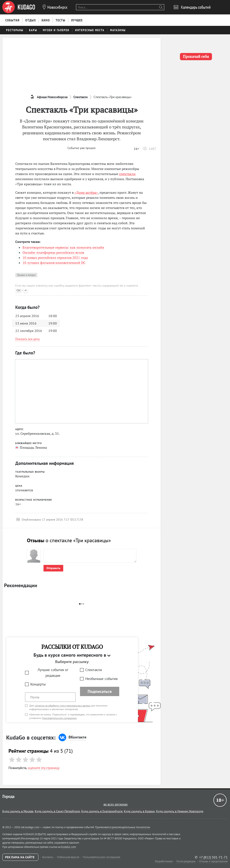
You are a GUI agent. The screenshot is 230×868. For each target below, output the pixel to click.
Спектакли (94, 670)
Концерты (38, 684)
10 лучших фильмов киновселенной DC (54, 263)
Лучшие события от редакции (53, 673)
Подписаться (100, 691)
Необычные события (101, 679)
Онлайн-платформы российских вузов (53, 252)
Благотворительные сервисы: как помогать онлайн (63, 247)
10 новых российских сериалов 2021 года (55, 258)
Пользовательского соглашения (59, 718)
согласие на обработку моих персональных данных (63, 706)
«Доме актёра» (86, 192)
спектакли (127, 174)
